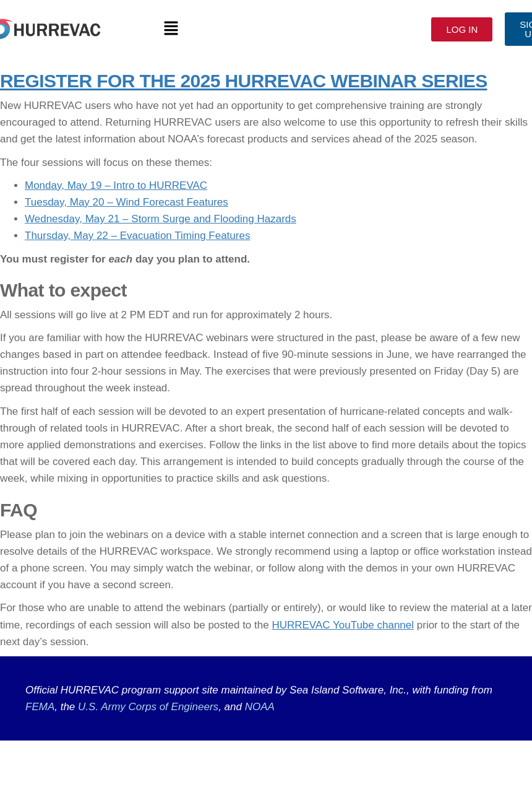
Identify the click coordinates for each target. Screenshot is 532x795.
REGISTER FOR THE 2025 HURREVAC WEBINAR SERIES (244, 81)
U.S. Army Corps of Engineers (147, 707)
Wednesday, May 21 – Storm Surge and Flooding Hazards (161, 219)
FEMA (40, 707)
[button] (171, 29)
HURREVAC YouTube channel (343, 625)
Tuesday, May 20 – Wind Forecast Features (127, 202)
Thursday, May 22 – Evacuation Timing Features (137, 236)
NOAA (260, 707)
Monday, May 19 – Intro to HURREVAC (116, 185)
